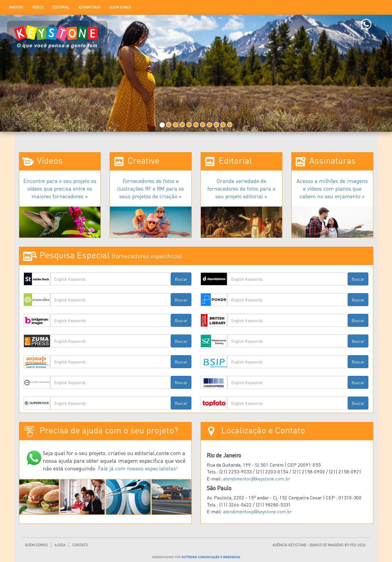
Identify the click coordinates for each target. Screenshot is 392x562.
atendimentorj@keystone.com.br (257, 479)
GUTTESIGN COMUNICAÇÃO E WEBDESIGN (211, 557)
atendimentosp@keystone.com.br (257, 511)
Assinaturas (89, 7)
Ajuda (60, 545)
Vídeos (38, 7)
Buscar (181, 279)
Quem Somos (120, 7)
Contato (80, 545)
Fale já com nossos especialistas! (138, 468)
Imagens (16, 7)
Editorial (61, 7)
